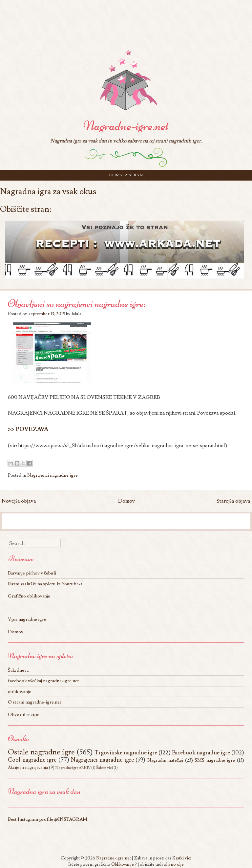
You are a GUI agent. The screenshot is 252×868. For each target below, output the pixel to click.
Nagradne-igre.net (126, 126)
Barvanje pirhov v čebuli (32, 573)
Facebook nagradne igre (201, 753)
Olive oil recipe (24, 715)
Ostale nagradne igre (41, 752)
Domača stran (126, 175)
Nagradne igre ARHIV (73, 768)
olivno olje (174, 864)
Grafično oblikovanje (29, 596)
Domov (126, 501)
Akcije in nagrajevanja (28, 768)
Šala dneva (18, 670)
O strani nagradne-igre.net (35, 702)
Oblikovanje (123, 864)
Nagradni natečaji (165, 760)
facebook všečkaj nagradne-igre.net (43, 681)
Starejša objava (233, 501)
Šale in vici (105, 768)
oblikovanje (20, 692)
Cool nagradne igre (32, 760)
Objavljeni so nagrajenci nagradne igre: (77, 304)
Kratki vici (182, 858)
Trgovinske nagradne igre (126, 753)
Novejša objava (19, 501)
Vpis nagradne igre (27, 619)
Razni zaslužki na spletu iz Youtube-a (45, 584)
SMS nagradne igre (215, 760)
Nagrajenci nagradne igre (52, 475)
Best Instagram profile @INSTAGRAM (48, 819)
